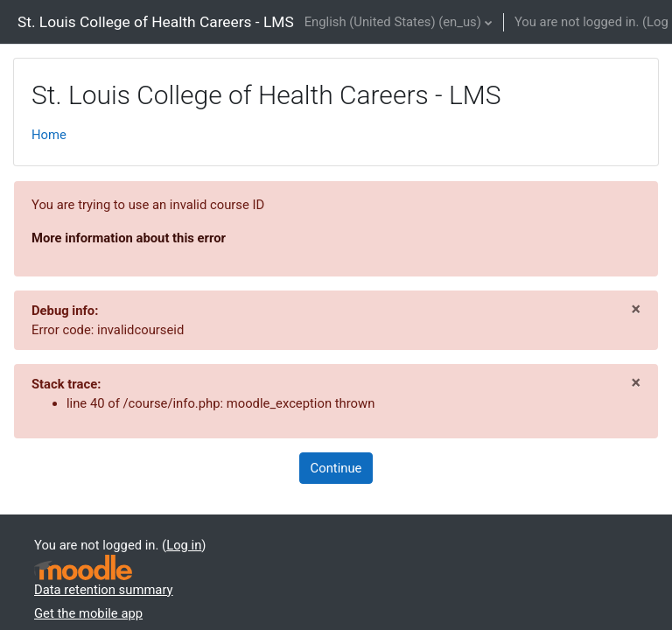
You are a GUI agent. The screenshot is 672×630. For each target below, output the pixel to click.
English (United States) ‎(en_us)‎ (393, 22)
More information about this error (129, 238)
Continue (336, 468)
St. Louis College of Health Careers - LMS (156, 22)
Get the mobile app (88, 613)
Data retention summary (104, 590)
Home (49, 135)
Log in (184, 545)
